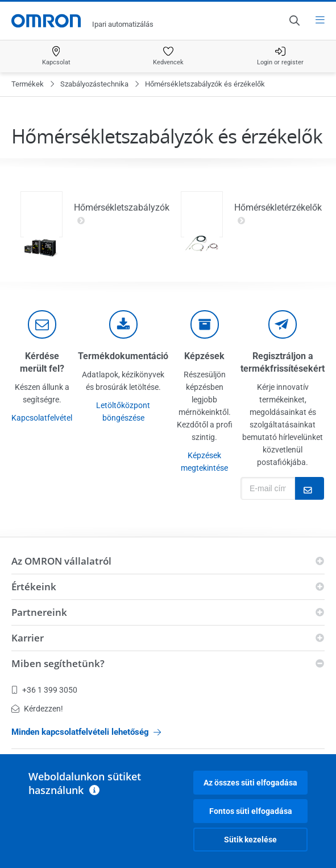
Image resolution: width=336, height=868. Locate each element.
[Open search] (294, 20)
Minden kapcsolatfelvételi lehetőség (86, 732)
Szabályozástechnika (94, 84)
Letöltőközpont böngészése (123, 412)
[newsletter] (283, 324)
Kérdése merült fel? (42, 362)
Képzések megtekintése (204, 462)
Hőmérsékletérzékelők (278, 214)
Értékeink (34, 587)
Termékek (28, 84)
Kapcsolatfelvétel (42, 418)
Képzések (204, 356)
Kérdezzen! (37, 709)
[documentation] (123, 324)
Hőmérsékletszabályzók (122, 214)
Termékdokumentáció (123, 356)
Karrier (28, 638)
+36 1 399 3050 (44, 690)
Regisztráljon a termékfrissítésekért (283, 362)
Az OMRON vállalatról (61, 561)
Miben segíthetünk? (58, 663)
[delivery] (205, 324)
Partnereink (39, 612)
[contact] (42, 324)
